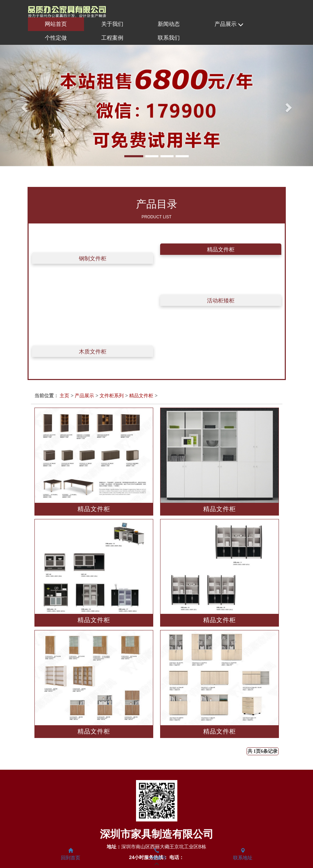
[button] (23, 106)
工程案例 (112, 38)
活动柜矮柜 (221, 301)
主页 (64, 396)
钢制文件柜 (93, 258)
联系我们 (169, 38)
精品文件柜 (221, 250)
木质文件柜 (93, 352)
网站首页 (56, 24)
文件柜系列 (112, 396)
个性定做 (56, 38)
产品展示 (229, 24)
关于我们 (112, 24)
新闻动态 (169, 24)
